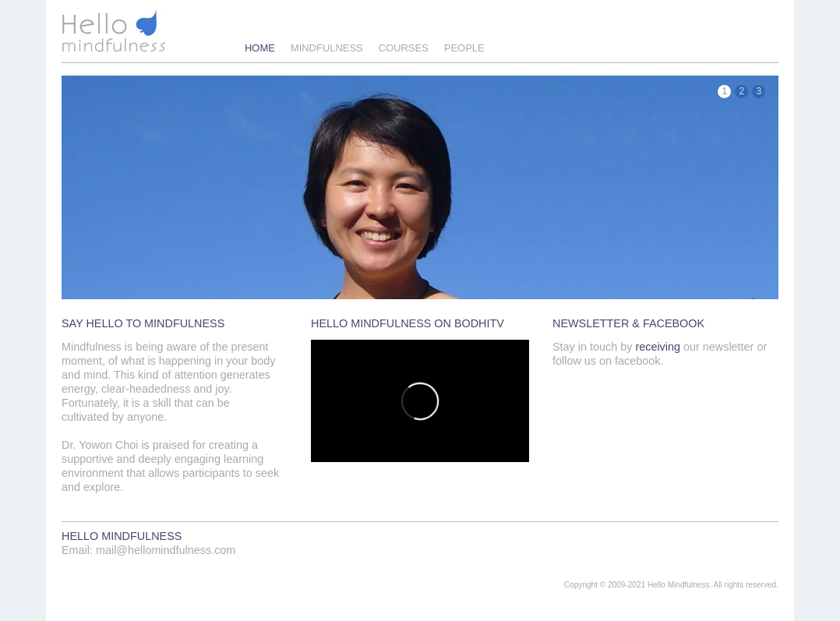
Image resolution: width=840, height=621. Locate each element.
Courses (404, 48)
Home (260, 48)
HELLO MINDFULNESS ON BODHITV (408, 323)
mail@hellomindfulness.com (166, 550)
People (464, 48)
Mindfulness (327, 48)
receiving (658, 347)
